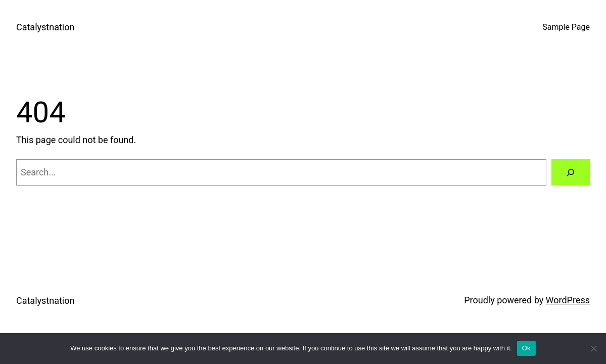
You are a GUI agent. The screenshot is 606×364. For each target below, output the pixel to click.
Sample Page (566, 27)
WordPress (568, 300)
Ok (526, 348)
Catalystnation (45, 27)
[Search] (571, 172)
